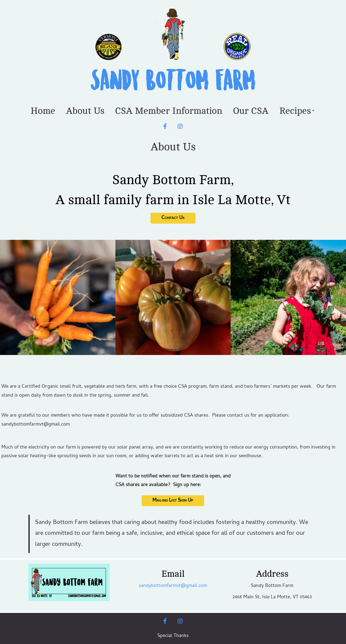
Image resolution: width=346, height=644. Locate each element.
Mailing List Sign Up (173, 501)
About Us (85, 111)
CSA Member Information (169, 111)
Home (43, 111)
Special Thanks (173, 636)
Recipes (297, 111)
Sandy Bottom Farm (173, 82)
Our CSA (251, 111)
